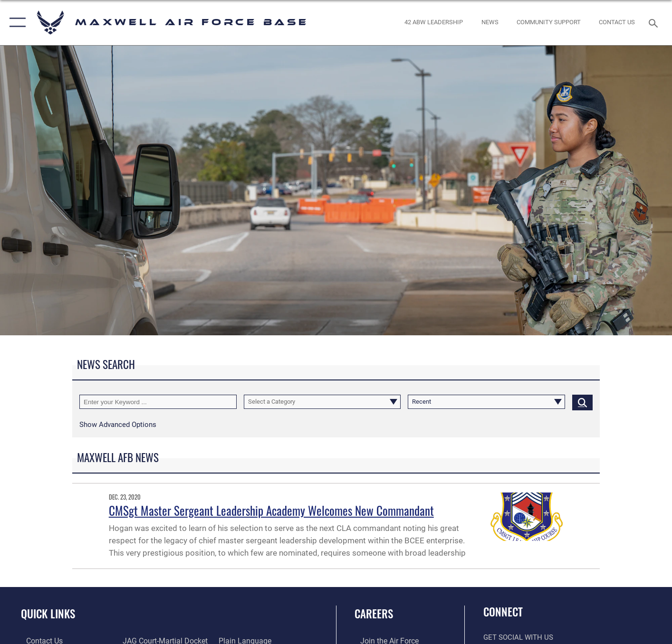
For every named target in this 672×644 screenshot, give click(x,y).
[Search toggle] (655, 22)
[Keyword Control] (158, 402)
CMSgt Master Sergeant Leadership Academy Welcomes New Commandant (271, 510)
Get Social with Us (518, 637)
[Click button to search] (582, 402)
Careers (374, 614)
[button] (15, 23)
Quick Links (48, 614)
